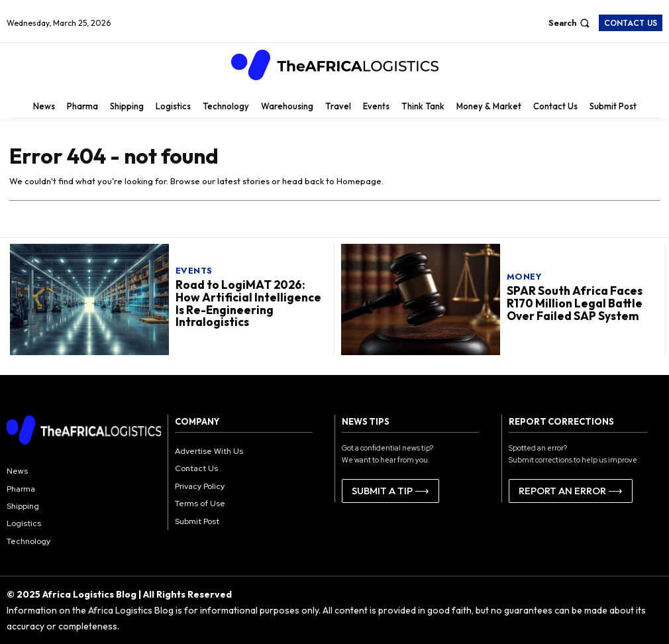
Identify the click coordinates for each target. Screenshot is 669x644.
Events (194, 271)
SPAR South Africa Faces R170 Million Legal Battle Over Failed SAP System (574, 303)
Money (524, 277)
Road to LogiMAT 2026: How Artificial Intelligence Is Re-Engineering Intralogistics (247, 303)
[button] (571, 23)
